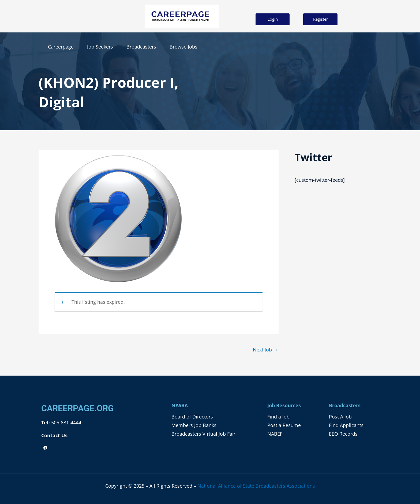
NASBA (180, 405)
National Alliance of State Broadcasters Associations (256, 486)
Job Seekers (100, 47)
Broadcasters (141, 47)
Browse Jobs (183, 47)
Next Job (265, 350)
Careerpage (61, 47)
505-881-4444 (65, 423)
